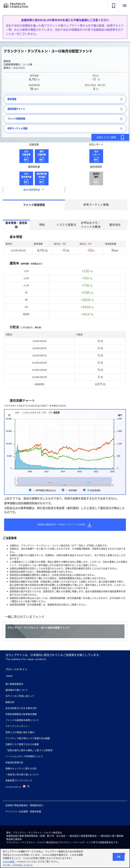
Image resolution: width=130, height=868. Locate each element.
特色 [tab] (42, 225)
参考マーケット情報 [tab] (96, 205)
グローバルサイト (16, 670)
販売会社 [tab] (115, 225)
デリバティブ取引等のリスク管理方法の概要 (28, 738)
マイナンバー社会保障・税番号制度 (23, 812)
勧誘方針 (10, 702)
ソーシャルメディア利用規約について (24, 756)
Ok (119, 858)
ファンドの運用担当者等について (22, 720)
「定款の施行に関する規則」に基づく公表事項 (29, 750)
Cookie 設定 (9, 862)
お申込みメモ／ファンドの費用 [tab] (91, 225)
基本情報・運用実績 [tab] (16, 225)
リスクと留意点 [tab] (66, 225)
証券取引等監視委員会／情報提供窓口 (24, 805)
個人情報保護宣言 (14, 684)
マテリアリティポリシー (18, 726)
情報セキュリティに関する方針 (21, 768)
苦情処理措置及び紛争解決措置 (21, 714)
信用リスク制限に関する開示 (20, 732)
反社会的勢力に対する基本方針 (21, 708)
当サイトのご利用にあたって (20, 696)
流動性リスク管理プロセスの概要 (22, 744)
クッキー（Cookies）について (18, 866)
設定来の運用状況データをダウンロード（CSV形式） (65, 525)
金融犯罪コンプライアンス (19, 780)
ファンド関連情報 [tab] (34, 205)
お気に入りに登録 (111, 137)
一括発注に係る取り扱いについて (22, 774)
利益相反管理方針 (14, 762)
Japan (9, 676)
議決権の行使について (17, 690)
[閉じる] (124, 855)
